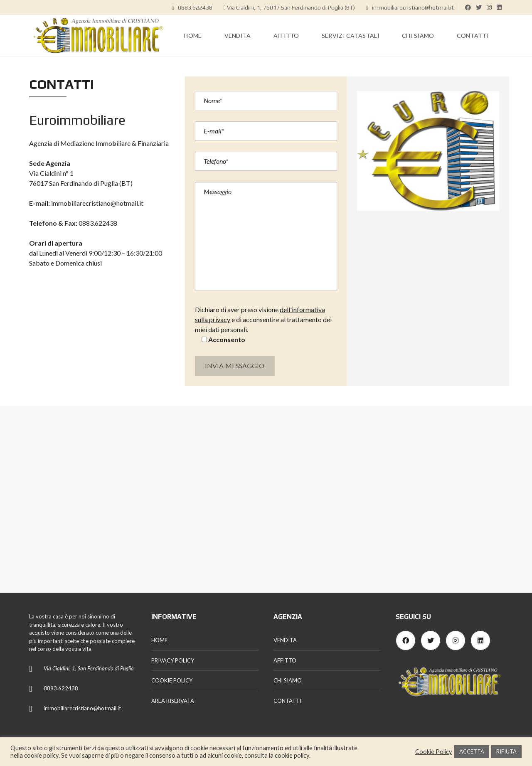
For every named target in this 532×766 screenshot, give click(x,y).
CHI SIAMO (288, 680)
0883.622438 (192, 7)
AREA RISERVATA (173, 701)
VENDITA (285, 640)
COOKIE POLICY (172, 680)
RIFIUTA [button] (506, 751)
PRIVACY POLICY (173, 660)
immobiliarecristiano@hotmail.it (410, 7)
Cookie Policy (434, 752)
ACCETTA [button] (472, 751)
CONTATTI (287, 701)
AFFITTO (285, 660)
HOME (159, 640)
